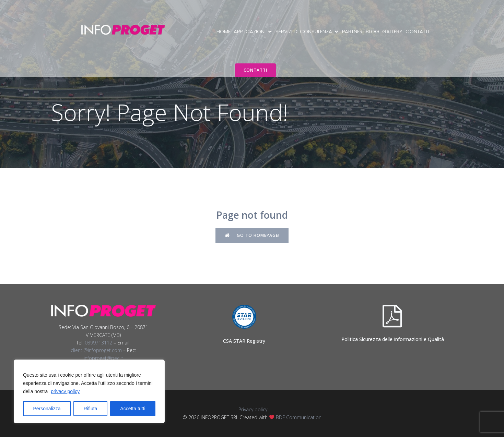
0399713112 (98, 343)
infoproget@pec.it (103, 358)
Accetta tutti (133, 409)
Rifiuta (91, 409)
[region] (89, 391)
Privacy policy (252, 409)
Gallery (392, 31)
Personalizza (47, 409)
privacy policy (65, 391)
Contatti (417, 31)
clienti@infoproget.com (96, 350)
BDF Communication (299, 417)
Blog (372, 31)
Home (224, 31)
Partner (352, 31)
